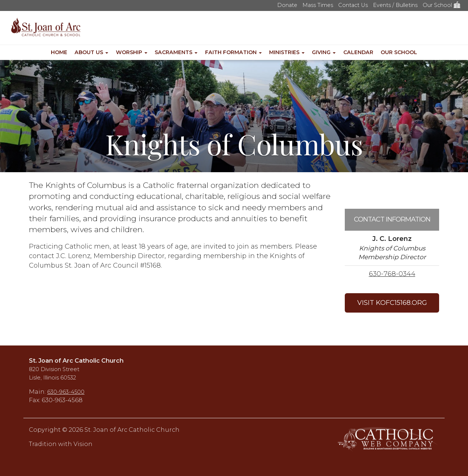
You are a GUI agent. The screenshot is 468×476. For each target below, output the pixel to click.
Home (59, 52)
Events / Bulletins (395, 5)
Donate (287, 5)
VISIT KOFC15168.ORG (392, 303)
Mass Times (318, 5)
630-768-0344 (392, 274)
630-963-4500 (66, 392)
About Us (91, 52)
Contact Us (353, 5)
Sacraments (176, 52)
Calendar (358, 52)
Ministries (287, 52)
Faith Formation (233, 52)
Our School (442, 5)
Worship (132, 52)
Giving (324, 52)
